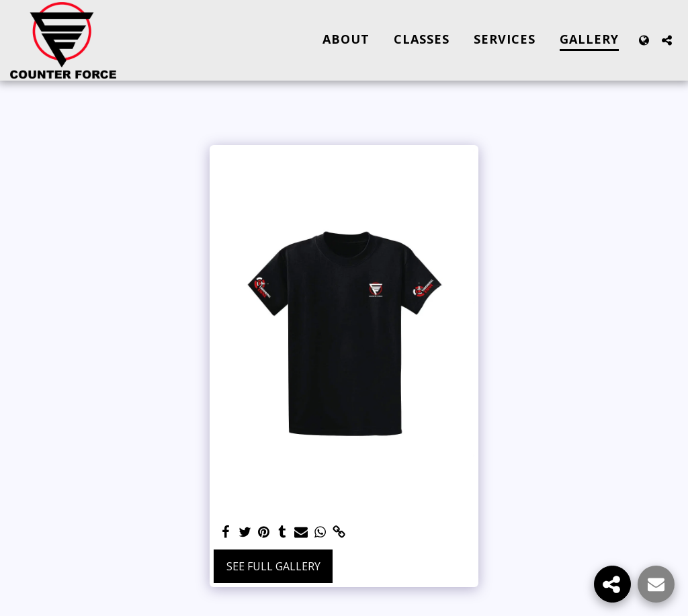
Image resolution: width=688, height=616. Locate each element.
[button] (666, 40)
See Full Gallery (273, 566)
